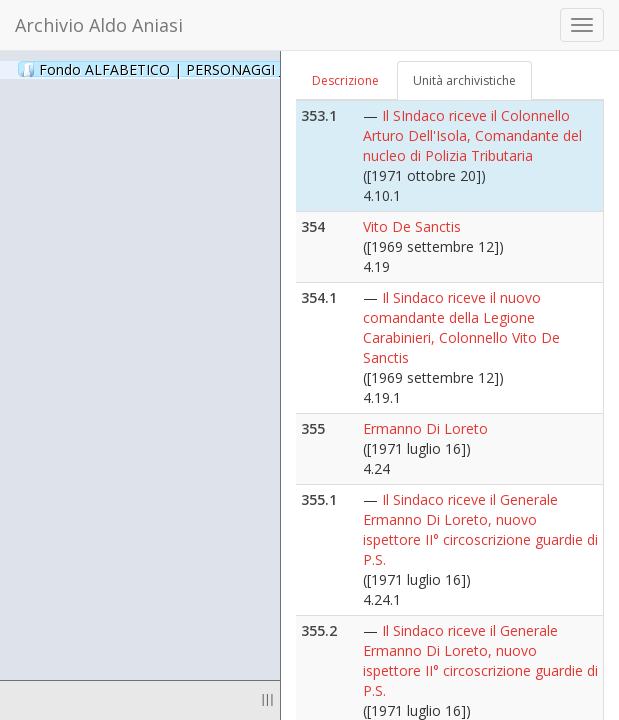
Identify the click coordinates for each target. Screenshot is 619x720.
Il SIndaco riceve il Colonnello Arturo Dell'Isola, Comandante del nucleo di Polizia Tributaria (472, 135)
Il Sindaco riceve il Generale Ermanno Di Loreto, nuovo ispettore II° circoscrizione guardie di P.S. (480, 529)
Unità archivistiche (464, 80)
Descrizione (345, 80)
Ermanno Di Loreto (425, 428)
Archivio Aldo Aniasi (99, 25)
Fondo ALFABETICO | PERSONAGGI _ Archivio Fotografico (242, 69)
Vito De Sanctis (412, 226)
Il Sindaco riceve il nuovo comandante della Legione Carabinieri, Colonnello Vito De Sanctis (461, 327)
